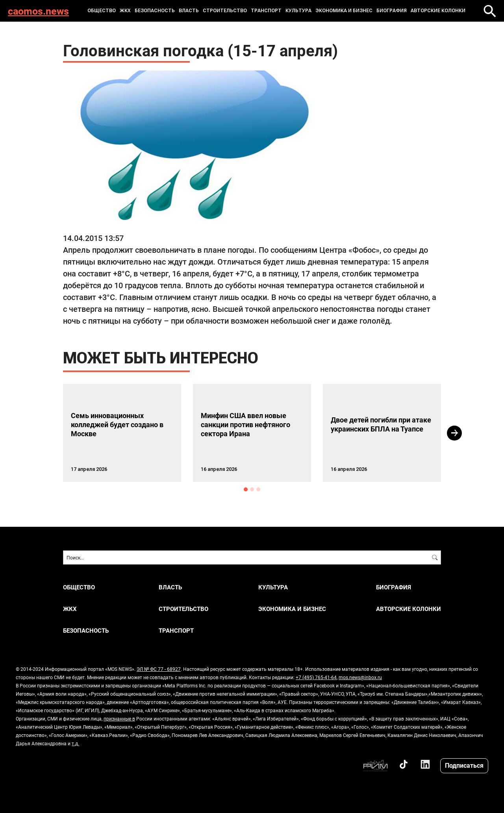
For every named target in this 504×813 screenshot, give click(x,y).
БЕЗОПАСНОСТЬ (155, 11)
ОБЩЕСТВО (102, 11)
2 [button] (252, 489)
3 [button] (258, 489)
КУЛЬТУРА (298, 11)
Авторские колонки (438, 11)
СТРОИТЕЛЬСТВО (225, 11)
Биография (392, 11)
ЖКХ (125, 11)
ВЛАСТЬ (189, 11)
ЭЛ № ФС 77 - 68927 (159, 669)
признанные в (119, 719)
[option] (122, 433)
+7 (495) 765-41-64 (316, 677)
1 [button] (246, 489)
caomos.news (38, 11)
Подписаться (464, 765)
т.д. (75, 743)
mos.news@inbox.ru (360, 677)
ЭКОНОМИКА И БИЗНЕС (344, 11)
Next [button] (454, 433)
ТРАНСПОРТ (266, 11)
